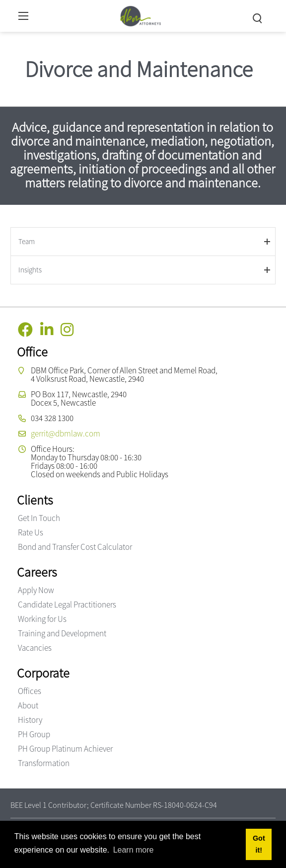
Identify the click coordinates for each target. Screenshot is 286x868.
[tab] (143, 241)
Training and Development (62, 633)
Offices (30, 691)
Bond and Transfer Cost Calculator (75, 547)
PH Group (34, 734)
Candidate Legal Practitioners (67, 605)
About (28, 705)
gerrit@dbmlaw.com (66, 434)
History (30, 720)
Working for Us (42, 619)
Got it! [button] (259, 844)
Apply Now (36, 590)
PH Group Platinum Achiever (65, 749)
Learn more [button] (134, 850)
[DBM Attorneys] (141, 15)
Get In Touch (39, 518)
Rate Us (31, 532)
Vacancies (35, 648)
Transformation (44, 763)
